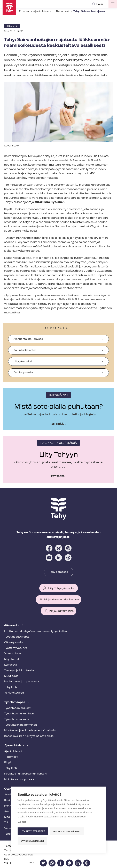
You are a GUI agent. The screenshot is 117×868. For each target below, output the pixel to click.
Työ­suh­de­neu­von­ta (17, 637)
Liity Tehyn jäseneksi (62, 588)
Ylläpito (9, 864)
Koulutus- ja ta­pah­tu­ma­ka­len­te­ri (25, 774)
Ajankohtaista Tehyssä (28, 339)
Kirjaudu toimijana (61, 611)
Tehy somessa (59, 572)
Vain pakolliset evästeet (67, 831)
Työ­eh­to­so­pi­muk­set (17, 708)
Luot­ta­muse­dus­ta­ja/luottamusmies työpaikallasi (36, 631)
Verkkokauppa (14, 693)
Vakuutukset (13, 654)
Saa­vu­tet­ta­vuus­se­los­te (19, 855)
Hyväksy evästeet (33, 831)
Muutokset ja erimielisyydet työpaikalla (30, 731)
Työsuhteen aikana (17, 719)
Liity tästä (57, 477)
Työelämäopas (15, 702)
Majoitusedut (13, 659)
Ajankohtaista (42, 12)
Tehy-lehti (11, 687)
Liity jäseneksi (23, 361)
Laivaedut (11, 665)
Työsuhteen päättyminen (21, 725)
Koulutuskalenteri (25, 350)
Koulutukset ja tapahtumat (22, 682)
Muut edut (11, 676)
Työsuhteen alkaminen (19, 714)
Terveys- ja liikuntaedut (19, 670)
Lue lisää (57, 424)
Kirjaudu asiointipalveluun (61, 600)
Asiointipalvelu (23, 373)
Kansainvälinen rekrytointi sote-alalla (29, 736)
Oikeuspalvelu (13, 642)
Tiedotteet (62, 12)
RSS (7, 859)
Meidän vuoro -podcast (20, 779)
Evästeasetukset (32, 841)
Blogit (8, 763)
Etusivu (24, 12)
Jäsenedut (12, 625)
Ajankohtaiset (13, 751)
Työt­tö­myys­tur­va (16, 648)
